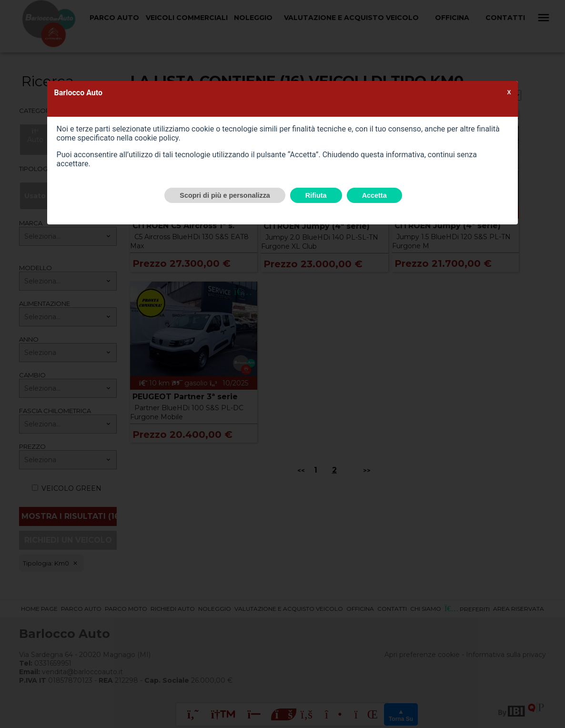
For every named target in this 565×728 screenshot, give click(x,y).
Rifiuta (316, 195)
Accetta (374, 195)
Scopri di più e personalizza (225, 195)
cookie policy (156, 138)
